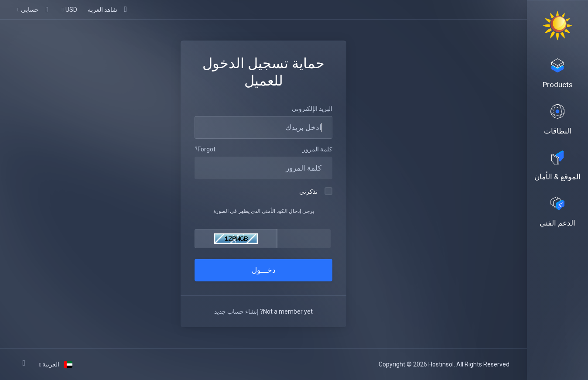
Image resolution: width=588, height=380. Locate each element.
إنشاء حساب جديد (236, 312)
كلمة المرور (317, 149)
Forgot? (205, 149)
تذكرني (316, 191)
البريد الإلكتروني (312, 109)
